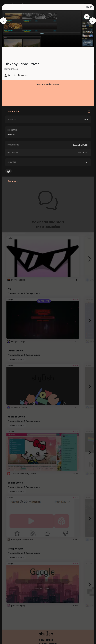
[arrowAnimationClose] (3, 21)
